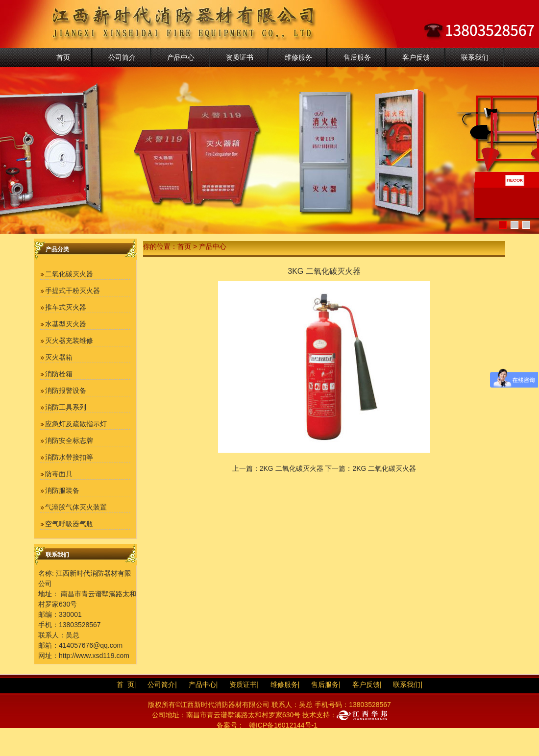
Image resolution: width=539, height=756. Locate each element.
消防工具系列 (66, 407)
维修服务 (298, 58)
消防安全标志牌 (69, 440)
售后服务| (326, 684)
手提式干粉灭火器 (73, 291)
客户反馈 (416, 58)
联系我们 (475, 58)
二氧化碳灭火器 (69, 274)
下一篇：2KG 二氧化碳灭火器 (370, 468)
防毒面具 (59, 474)
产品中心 (181, 58)
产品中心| (203, 684)
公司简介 (122, 58)
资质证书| (244, 684)
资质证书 (240, 58)
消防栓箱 (59, 374)
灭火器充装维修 (69, 341)
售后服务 (357, 58)
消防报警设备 (66, 390)
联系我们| (408, 684)
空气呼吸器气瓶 (69, 524)
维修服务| (285, 684)
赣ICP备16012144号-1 (283, 725)
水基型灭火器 (66, 324)
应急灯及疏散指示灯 (76, 424)
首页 (63, 58)
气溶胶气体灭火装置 (76, 507)
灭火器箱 (59, 357)
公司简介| (162, 684)
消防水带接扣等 (69, 457)
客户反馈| (367, 684)
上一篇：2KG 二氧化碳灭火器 (278, 468)
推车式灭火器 (66, 307)
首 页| (126, 684)
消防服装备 (62, 490)
